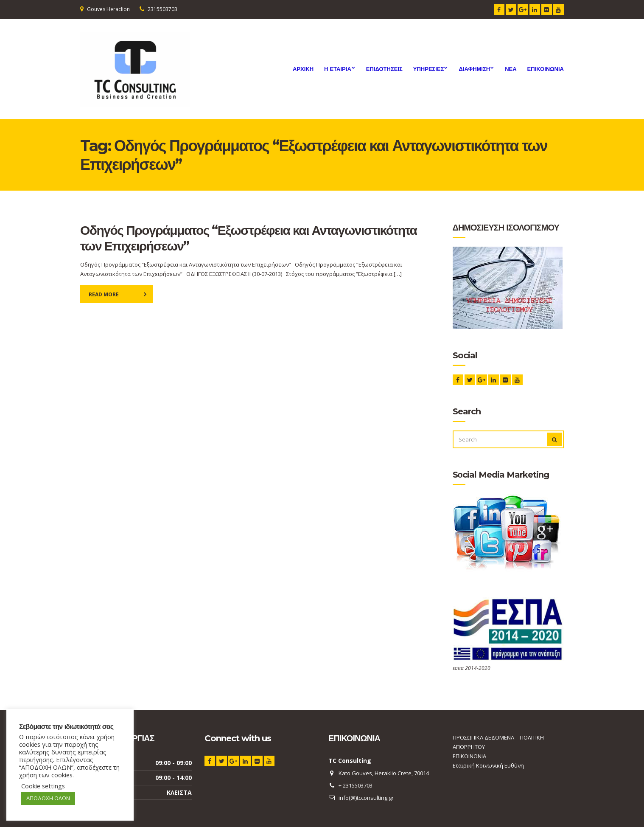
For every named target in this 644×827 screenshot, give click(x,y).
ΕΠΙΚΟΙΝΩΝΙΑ (546, 69)
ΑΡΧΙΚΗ (303, 69)
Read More (104, 294)
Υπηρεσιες (429, 69)
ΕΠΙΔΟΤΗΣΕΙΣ (384, 69)
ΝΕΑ (511, 69)
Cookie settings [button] (43, 786)
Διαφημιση (474, 69)
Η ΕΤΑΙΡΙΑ (338, 69)
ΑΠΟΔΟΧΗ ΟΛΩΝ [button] (48, 798)
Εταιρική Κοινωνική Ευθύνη (488, 765)
